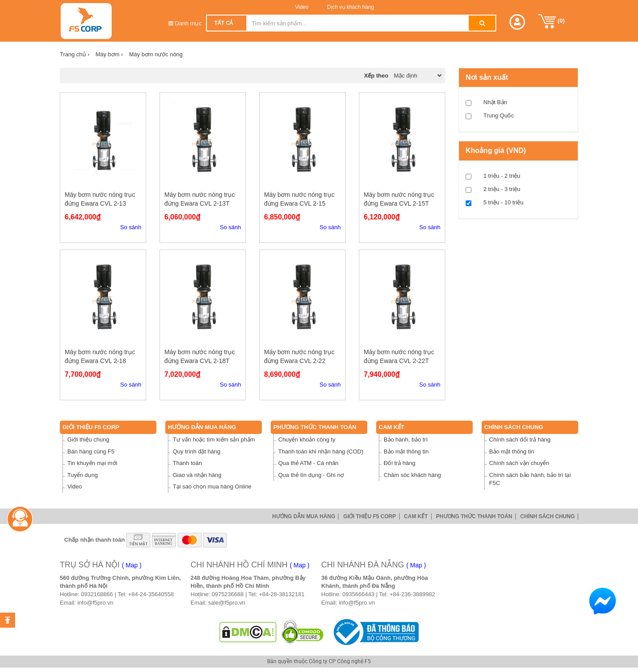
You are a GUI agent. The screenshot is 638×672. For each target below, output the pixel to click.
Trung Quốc (499, 115)
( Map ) (132, 565)
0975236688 (228, 594)
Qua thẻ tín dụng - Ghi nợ (311, 475)
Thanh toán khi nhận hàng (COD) (321, 451)
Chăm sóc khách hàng (412, 475)
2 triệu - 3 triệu (502, 189)
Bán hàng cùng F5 (91, 451)
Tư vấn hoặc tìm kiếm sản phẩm (214, 440)
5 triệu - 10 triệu (504, 202)
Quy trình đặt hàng (196, 451)
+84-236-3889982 (412, 594)
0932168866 (97, 594)
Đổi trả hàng (399, 463)
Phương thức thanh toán (315, 427)
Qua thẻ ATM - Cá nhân (308, 463)
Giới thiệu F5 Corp (91, 427)
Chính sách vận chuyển (519, 463)
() (552, 21)
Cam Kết (392, 427)
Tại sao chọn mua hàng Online (212, 486)
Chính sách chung (514, 427)
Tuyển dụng (83, 475)
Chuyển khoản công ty (307, 440)
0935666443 (358, 594)
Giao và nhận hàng (197, 475)
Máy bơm (109, 54)
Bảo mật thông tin (406, 451)
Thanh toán (187, 463)
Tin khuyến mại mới (92, 463)
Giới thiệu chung (88, 440)
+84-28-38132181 (282, 594)
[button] (517, 22)
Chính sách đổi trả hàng (520, 440)
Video (302, 7)
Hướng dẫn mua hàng (202, 427)
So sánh (131, 227)
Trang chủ (75, 54)
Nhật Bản (495, 102)
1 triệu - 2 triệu (502, 176)
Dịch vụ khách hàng (350, 7)
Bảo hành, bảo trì (406, 440)
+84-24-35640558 (151, 594)
